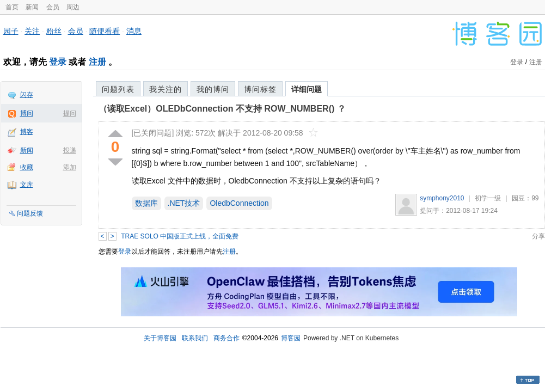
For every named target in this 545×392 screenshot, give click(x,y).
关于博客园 (160, 338)
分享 (538, 236)
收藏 (27, 167)
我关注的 (166, 89)
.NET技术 (184, 203)
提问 (70, 113)
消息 (134, 31)
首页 (12, 7)
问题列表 (118, 89)
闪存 (27, 95)
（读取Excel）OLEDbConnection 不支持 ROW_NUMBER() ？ (222, 109)
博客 (27, 132)
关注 (32, 31)
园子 (11, 31)
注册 (97, 62)
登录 (58, 62)
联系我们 (195, 338)
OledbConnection (239, 203)
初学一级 (488, 198)
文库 (27, 185)
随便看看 (105, 31)
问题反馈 (30, 213)
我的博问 (213, 89)
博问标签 (260, 89)
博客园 (291, 338)
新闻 (32, 7)
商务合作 (226, 338)
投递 (70, 150)
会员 (53, 7)
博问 (27, 113)
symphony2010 (442, 198)
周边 (73, 7)
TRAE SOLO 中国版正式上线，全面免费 (180, 236)
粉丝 (54, 31)
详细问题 (307, 89)
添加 (70, 167)
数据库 (146, 203)
